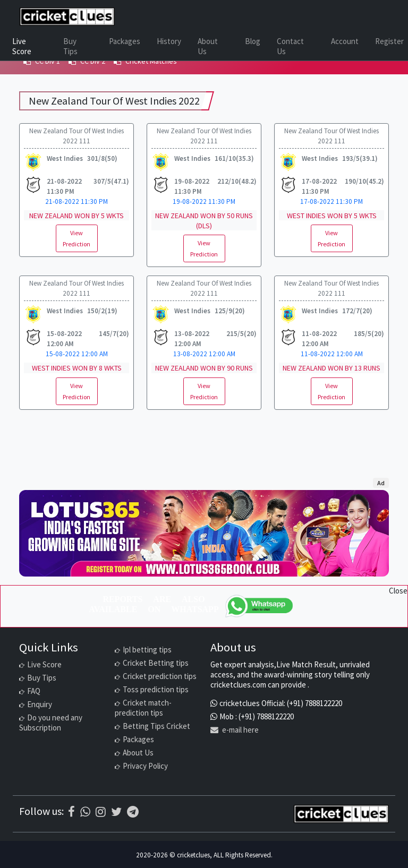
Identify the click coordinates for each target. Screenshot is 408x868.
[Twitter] (116, 812)
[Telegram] (133, 812)
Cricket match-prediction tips (143, 708)
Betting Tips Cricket (156, 726)
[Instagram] (101, 812)
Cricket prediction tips (160, 676)
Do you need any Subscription (51, 723)
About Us (208, 46)
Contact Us (290, 46)
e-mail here (235, 730)
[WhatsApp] (260, 606)
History (169, 41)
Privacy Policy (145, 766)
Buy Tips (70, 46)
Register (389, 41)
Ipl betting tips (147, 650)
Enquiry (40, 704)
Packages (125, 41)
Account (345, 41)
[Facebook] (71, 812)
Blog (253, 41)
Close (398, 591)
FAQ (34, 691)
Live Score (22, 46)
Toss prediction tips (156, 689)
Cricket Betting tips (156, 663)
